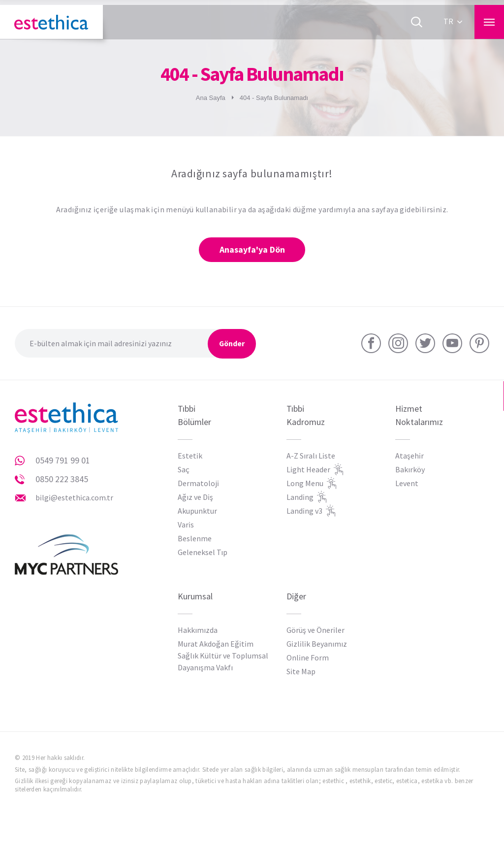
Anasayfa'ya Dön (252, 250)
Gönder (231, 344)
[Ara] (416, 22)
